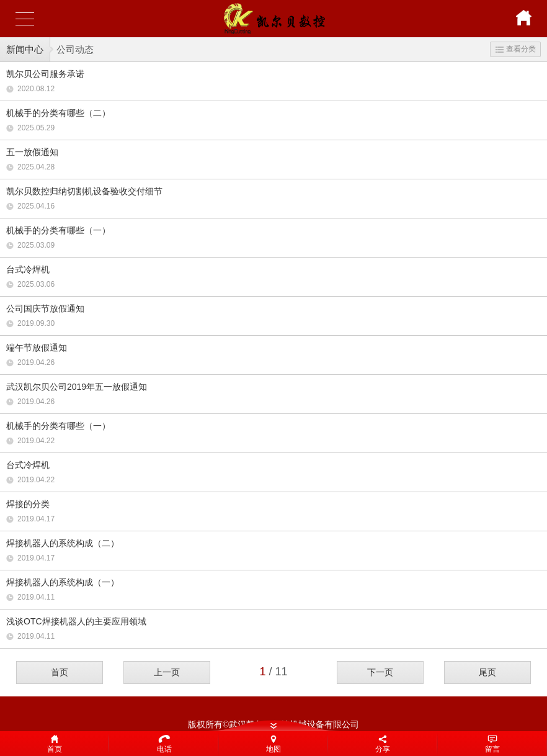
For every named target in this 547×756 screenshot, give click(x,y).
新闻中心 (25, 49)
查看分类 (516, 49)
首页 (60, 672)
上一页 (167, 672)
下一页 (380, 672)
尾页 (487, 672)
